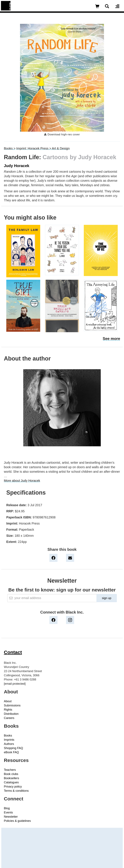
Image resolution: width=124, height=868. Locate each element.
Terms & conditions (16, 791)
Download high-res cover (62, 134)
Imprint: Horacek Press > (34, 148)
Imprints (9, 740)
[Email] (52, 598)
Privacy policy (13, 787)
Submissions (12, 705)
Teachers (10, 770)
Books (8, 736)
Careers (9, 718)
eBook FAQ (11, 752)
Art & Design (61, 148)
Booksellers (11, 778)
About (8, 701)
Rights (8, 710)
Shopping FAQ (13, 748)
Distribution (11, 714)
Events (8, 812)
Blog (7, 808)
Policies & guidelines (17, 821)
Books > (10, 148)
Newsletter (11, 817)
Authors (9, 744)
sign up (107, 598)
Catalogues (11, 782)
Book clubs (11, 774)
